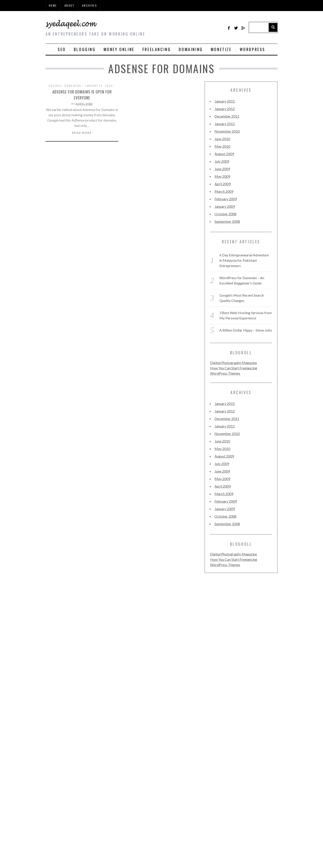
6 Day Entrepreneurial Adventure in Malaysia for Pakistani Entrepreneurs (244, 260)
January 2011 (225, 124)
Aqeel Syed (84, 104)
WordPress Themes (225, 373)
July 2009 (222, 161)
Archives (90, 5)
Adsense (55, 86)
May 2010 (222, 146)
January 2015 (225, 101)
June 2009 (222, 169)
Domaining (191, 49)
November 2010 (227, 131)
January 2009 (225, 206)
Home (53, 5)
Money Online (119, 49)
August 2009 (224, 154)
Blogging (85, 49)
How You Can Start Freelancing (234, 368)
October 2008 (225, 214)
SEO (62, 49)
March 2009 (224, 191)
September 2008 (227, 221)
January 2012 (225, 109)
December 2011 (227, 116)
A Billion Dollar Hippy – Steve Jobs (246, 330)
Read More (82, 133)
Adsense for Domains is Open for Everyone (82, 95)
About (70, 5)
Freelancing (157, 49)
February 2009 (226, 199)
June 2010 (222, 139)
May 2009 (222, 176)
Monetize (221, 49)
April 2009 (223, 184)
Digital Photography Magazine (234, 363)
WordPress (253, 49)
